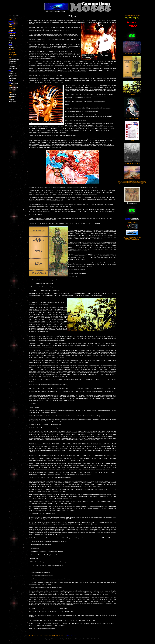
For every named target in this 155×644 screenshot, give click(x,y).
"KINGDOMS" (71, 636)
